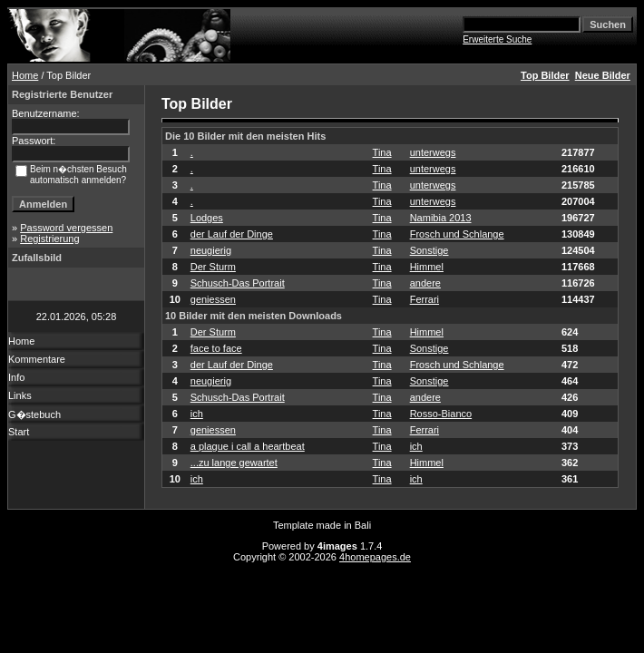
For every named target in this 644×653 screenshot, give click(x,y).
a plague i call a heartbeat (248, 446)
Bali (363, 525)
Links (20, 395)
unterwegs (433, 152)
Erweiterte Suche (497, 39)
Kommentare (37, 359)
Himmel (427, 267)
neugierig (211, 250)
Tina (382, 152)
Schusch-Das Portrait (238, 283)
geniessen (213, 299)
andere (425, 283)
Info (16, 377)
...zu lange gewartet (234, 463)
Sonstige (429, 250)
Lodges (207, 218)
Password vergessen (66, 228)
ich (197, 414)
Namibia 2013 (441, 218)
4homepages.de (375, 557)
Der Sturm (213, 267)
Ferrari (424, 299)
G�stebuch (34, 414)
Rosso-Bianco (441, 414)
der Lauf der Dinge (232, 234)
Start (19, 432)
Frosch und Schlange (457, 234)
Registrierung (49, 239)
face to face (216, 348)
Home (25, 75)
